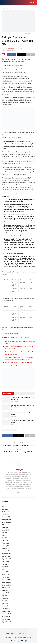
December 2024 (6, 554)
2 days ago (14, 409)
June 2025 (5, 538)
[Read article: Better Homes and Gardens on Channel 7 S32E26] (6, 422)
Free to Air (9, 8)
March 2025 (5, 546)
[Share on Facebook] (12, 54)
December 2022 (6, 616)
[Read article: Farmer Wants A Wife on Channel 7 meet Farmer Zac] (6, 400)
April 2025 (5, 543)
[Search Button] (34, 3)
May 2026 (5, 509)
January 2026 (6, 520)
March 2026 (5, 514)
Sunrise (14, 430)
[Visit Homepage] (2, 3)
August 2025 (5, 533)
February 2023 (6, 611)
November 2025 (6, 525)
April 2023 (5, 606)
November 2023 (6, 588)
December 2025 (6, 522)
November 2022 (6, 619)
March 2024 (5, 577)
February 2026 (6, 517)
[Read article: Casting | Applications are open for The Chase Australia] (6, 407)
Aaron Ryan (10, 48)
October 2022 (6, 622)
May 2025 (5, 540)
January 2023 (6, 614)
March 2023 (5, 609)
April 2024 (5, 575)
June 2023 (5, 601)
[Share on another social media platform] (31, 54)
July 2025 (5, 535)
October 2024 (6, 559)
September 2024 (7, 561)
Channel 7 (15, 8)
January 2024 (6, 582)
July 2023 (5, 598)
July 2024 (5, 567)
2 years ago (19, 48)
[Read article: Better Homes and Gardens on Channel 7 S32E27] (6, 415)
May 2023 (5, 603)
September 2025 (7, 530)
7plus (4, 330)
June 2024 (5, 569)
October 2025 (6, 527)
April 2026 (5, 512)
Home (3, 8)
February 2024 (6, 580)
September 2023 (7, 593)
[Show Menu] (31, 3)
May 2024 (5, 572)
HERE (21, 334)
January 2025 (6, 551)
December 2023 (6, 585)
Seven (8, 430)
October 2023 (6, 590)
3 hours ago (15, 402)
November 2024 (6, 556)
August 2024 (5, 564)
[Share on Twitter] (21, 54)
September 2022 (7, 624)
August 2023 (5, 595)
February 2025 (6, 548)
